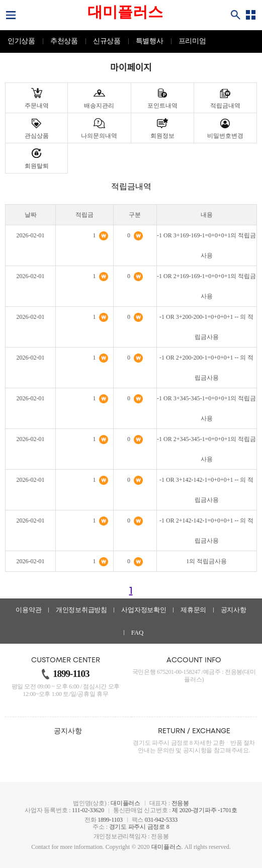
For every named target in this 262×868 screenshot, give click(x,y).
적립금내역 (225, 106)
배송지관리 (99, 106)
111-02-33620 (88, 810)
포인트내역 (162, 106)
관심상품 (37, 136)
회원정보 (162, 136)
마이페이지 (131, 68)
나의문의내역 (99, 136)
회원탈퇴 (37, 166)
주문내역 (37, 106)
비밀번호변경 (225, 136)
